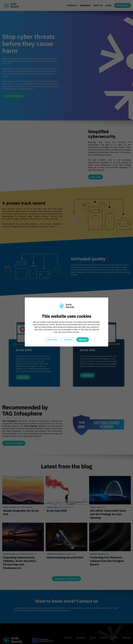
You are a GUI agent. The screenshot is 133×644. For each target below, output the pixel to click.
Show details (52, 340)
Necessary (68, 340)
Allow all (83, 340)
